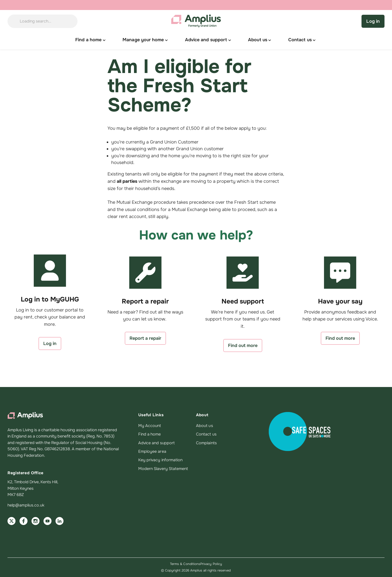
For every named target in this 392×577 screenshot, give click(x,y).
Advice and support (156, 443)
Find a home (150, 434)
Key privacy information (160, 460)
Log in (373, 21)
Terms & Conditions (185, 564)
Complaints (206, 443)
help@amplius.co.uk (26, 505)
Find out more (243, 345)
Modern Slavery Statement (163, 469)
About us (204, 426)
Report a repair (145, 338)
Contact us (206, 434)
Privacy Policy (211, 564)
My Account (150, 426)
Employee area (152, 451)
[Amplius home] (196, 21)
